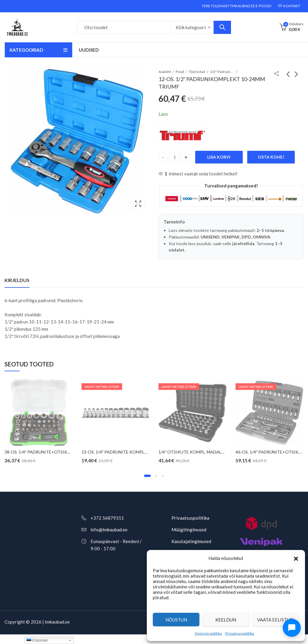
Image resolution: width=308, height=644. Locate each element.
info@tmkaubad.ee (109, 530)
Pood (180, 72)
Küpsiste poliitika (208, 633)
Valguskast (138, 204)
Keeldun (226, 620)
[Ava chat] (292, 628)
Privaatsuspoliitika (240, 633)
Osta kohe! (271, 157)
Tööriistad (197, 72)
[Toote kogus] (175, 157)
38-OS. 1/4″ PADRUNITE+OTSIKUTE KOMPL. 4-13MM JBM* (63, 452)
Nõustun (176, 620)
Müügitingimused (189, 530)
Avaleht (165, 72)
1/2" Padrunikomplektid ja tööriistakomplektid (222, 72)
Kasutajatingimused (191, 541)
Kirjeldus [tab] (17, 280)
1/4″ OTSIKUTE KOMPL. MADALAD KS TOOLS (204, 452)
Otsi (222, 27)
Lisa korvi (219, 157)
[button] (296, 558)
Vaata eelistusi (276, 620)
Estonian (37, 640)
